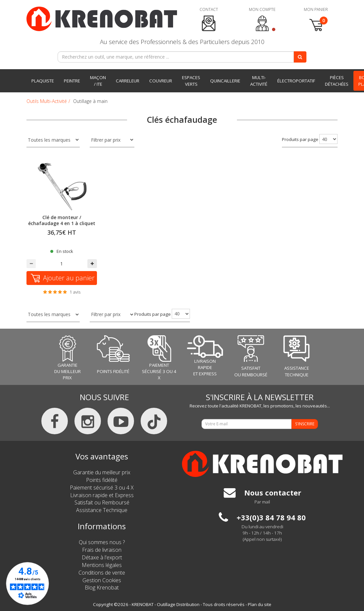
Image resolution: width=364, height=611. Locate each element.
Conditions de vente (102, 573)
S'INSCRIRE (305, 424)
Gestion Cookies (102, 580)
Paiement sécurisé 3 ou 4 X (102, 488)
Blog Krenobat (102, 587)
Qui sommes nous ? (102, 542)
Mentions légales (102, 565)
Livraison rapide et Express (102, 495)
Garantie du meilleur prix (102, 472)
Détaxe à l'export (102, 557)
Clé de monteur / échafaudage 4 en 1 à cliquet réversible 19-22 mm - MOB (62, 223)
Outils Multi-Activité (47, 101)
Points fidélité (102, 480)
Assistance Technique (102, 510)
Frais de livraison (102, 550)
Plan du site (260, 604)
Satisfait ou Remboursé (102, 502)
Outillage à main (90, 101)
